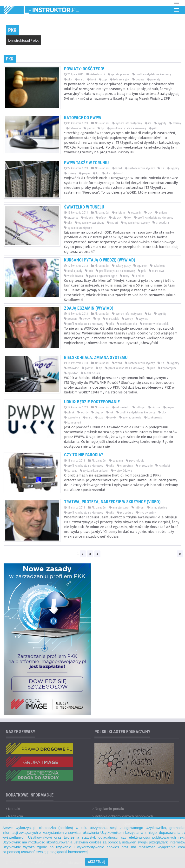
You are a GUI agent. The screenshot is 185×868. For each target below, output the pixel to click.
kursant (70, 471)
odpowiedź (121, 407)
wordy (127, 319)
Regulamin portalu (108, 809)
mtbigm (118, 212)
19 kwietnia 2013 (76, 212)
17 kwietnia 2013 (76, 266)
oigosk (87, 218)
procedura (161, 223)
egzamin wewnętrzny (89, 223)
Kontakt (13, 809)
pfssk (101, 218)
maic (79, 79)
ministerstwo (119, 507)
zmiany (175, 123)
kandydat (163, 466)
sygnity (160, 123)
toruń (118, 173)
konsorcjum (167, 368)
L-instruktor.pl (19, 40)
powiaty (154, 79)
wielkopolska (127, 324)
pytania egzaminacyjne (101, 276)
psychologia (135, 460)
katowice (73, 128)
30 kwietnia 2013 (76, 123)
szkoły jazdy (121, 266)
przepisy (71, 218)
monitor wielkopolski (155, 324)
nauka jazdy (73, 271)
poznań (70, 319)
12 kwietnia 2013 (76, 407)
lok (128, 218)
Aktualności (96, 74)
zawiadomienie (130, 417)
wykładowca (73, 276)
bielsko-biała (90, 373)
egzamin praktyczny (78, 228)
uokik (111, 417)
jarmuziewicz (157, 507)
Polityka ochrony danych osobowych (123, 816)
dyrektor (71, 373)
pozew (138, 79)
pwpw (89, 128)
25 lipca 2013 (74, 74)
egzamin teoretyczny (135, 223)
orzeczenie (144, 466)
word (117, 168)
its (148, 123)
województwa (122, 471)
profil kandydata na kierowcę (152, 74)
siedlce (138, 276)
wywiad (142, 319)
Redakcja (14, 816)
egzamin (135, 212)
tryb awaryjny (120, 79)
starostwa (157, 271)
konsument (73, 422)
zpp (103, 79)
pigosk (115, 218)
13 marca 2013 (75, 460)
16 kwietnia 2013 (76, 314)
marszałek (111, 319)
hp (101, 128)
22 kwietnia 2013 (76, 168)
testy (124, 276)
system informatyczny (127, 123)
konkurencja (153, 417)
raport (112, 223)
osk (148, 212)
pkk (36, 40)
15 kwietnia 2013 (76, 363)
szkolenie (158, 266)
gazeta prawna (119, 74)
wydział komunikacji (94, 471)
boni (91, 79)
